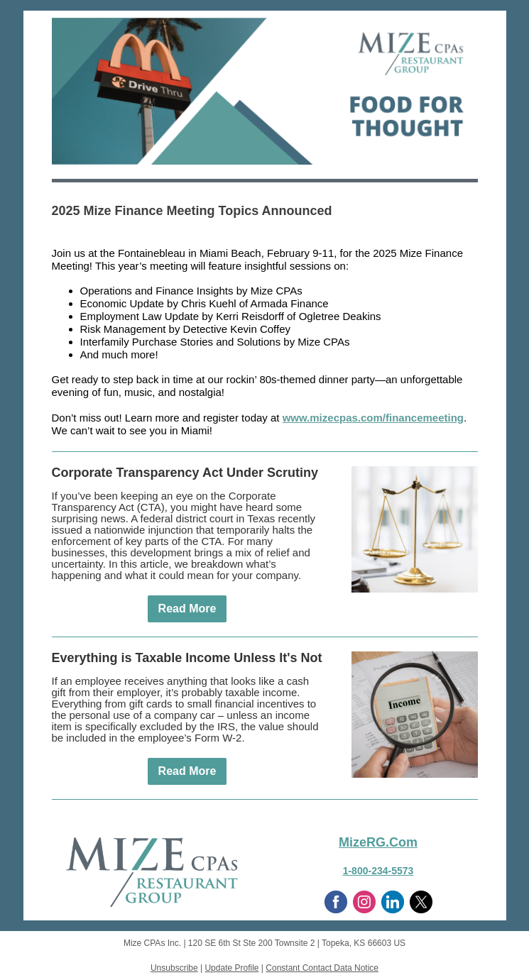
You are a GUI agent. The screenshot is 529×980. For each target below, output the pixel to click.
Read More (187, 609)
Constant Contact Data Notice (322, 968)
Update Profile (231, 968)
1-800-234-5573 (378, 871)
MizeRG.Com (378, 842)
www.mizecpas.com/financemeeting (373, 418)
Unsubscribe (174, 968)
